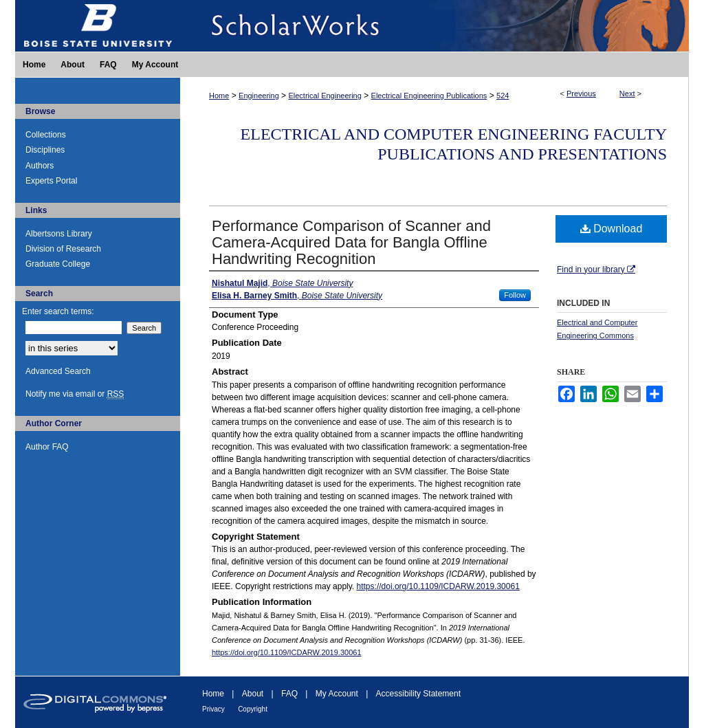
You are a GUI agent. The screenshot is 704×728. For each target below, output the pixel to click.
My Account (337, 694)
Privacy (213, 709)
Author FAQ (47, 447)
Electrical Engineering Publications (429, 96)
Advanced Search (58, 371)
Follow (515, 295)
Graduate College (58, 264)
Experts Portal (51, 181)
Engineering (259, 96)
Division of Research (63, 249)
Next (627, 93)
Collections (46, 135)
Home (219, 96)
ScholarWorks (434, 26)
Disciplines (45, 150)
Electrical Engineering (324, 96)
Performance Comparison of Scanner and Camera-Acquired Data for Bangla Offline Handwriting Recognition (351, 242)
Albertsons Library (59, 234)
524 (503, 96)
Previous (581, 93)
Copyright (253, 709)
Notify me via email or (75, 394)
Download (612, 229)
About (253, 694)
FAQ (289, 694)
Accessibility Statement (418, 694)
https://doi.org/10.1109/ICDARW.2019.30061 (438, 586)
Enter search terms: (58, 311)
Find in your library (596, 269)
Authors (40, 166)
